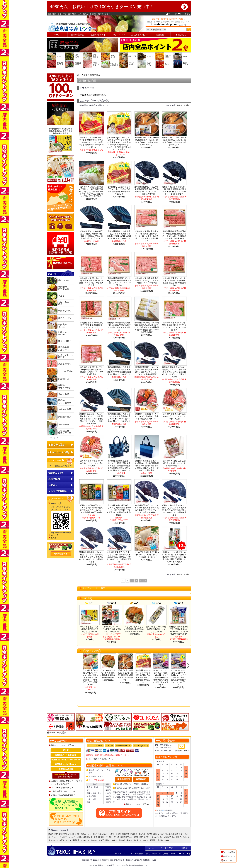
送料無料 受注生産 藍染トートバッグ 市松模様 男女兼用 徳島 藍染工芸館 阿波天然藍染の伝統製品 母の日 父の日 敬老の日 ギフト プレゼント (119, 466)
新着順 (186, 105)
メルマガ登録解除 (136, 854)
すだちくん (144, 840)
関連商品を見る (61, 554)
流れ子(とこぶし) (167, 834)
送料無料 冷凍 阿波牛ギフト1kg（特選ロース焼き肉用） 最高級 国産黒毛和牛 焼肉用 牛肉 (174, 282)
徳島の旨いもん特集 (57, 732)
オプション (52, 438)
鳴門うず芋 (144, 837)
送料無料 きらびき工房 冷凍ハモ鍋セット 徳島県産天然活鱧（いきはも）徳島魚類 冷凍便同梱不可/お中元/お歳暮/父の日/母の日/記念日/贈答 (91, 192)
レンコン (76, 834)
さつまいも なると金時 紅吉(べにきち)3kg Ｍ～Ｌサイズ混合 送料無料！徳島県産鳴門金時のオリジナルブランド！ (161, 678)
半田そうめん (98, 834)
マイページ (172, 14)
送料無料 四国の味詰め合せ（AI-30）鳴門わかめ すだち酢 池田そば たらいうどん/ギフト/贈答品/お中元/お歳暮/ (91, 509)
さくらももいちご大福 (158, 837)
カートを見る (184, 14)
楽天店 (54, 538)
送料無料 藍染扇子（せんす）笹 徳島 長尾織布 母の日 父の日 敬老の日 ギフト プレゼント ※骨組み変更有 (147, 190)
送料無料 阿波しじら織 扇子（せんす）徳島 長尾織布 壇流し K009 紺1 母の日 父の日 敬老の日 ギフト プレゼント (120, 235)
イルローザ (85, 840)
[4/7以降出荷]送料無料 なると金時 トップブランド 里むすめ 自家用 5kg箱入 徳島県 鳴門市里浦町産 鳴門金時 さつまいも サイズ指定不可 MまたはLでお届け (119, 143)
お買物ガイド (228, 856)
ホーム (57, 35)
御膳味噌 (126, 834)
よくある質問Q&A (140, 35)
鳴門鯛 (149, 834)
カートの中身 (56, 460)
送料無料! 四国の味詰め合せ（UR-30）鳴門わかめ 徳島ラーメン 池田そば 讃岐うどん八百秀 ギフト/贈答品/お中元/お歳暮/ (119, 510)
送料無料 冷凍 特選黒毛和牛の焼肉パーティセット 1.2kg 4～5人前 (91, 463)
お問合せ (53, 485)
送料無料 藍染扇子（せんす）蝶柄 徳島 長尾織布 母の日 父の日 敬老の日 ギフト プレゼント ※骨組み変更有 (147, 509)
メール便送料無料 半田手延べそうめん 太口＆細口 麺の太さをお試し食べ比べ (147, 555)
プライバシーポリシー (179, 854)
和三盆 (136, 837)
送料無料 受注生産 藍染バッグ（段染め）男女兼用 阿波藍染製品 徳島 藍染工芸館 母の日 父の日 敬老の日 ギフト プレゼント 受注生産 (147, 466)
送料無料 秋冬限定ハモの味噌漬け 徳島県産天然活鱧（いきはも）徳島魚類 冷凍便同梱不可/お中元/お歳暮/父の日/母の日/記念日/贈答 (147, 327)
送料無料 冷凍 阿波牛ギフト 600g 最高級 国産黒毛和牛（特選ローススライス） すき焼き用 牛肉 (91, 371)
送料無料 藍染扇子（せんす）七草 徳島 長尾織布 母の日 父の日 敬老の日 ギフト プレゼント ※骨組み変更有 (174, 190)
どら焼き (172, 837)
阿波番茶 (134, 834)
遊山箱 (160, 840)
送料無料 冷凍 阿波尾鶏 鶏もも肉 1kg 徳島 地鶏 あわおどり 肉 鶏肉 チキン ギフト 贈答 (119, 326)
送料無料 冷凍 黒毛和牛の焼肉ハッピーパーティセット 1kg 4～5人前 (174, 416)
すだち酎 (107, 837)
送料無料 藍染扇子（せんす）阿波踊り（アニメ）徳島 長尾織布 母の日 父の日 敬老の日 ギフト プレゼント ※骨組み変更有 (174, 372)
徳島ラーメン (86, 834)
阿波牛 (90, 837)
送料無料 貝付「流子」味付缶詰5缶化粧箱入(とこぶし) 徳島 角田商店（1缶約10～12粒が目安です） (174, 141)
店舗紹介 (160, 35)
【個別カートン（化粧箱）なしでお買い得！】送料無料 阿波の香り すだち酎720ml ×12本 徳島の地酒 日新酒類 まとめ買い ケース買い (174, 557)
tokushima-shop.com (165, 24)
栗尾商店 (76, 840)
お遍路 (167, 840)
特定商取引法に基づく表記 (157, 854)
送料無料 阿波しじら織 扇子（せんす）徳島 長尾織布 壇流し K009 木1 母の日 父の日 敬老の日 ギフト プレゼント (119, 371)
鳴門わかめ (67, 834)
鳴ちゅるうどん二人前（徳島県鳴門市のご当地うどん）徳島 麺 (89, 629)
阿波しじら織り (111, 840)
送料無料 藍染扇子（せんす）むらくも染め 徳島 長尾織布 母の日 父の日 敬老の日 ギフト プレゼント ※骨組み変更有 (119, 557)
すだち (51, 834)
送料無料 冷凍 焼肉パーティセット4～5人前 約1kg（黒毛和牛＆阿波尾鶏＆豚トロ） (147, 416)
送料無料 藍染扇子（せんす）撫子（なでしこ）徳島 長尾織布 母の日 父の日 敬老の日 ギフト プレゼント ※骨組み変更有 (174, 510)
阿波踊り (153, 840)
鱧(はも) (156, 834)
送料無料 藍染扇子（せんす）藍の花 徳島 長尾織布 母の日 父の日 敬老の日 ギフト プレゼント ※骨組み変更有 (147, 371)
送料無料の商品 (93, 75)
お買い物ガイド (98, 35)
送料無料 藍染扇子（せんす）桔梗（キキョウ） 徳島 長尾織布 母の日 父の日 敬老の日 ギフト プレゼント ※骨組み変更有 (91, 557)
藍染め (121, 840)
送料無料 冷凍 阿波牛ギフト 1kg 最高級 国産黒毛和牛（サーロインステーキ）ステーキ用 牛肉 (119, 282)
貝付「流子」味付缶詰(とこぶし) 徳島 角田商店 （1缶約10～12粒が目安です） (126, 675)
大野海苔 (179, 834)
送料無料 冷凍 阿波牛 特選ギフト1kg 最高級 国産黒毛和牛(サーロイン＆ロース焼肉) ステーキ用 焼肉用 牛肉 (174, 235)
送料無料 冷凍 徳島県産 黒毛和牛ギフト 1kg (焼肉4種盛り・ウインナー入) (91, 325)
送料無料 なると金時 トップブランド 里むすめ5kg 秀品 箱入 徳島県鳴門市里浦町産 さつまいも (119, 190)
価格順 (180, 105)
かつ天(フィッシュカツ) (69, 837)
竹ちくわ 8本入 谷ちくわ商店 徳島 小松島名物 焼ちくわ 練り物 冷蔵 (134, 629)
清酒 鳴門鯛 (98, 837)
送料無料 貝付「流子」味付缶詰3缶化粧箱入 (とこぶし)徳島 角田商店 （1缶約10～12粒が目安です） (147, 141)
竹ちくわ (55, 837)
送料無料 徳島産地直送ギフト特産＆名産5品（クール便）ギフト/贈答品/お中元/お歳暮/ (179, 630)
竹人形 (136, 840)
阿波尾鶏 (82, 837)
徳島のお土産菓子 (97, 840)
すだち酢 (142, 834)
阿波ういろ (181, 837)
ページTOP (227, 861)
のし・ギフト (119, 35)
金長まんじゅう (65, 840)
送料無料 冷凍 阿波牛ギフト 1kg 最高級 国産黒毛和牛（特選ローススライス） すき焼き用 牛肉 (91, 282)
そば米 (118, 834)
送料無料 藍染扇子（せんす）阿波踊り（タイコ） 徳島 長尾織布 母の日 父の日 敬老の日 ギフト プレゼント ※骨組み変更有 (91, 419)
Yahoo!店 (55, 535)
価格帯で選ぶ (58, 445)
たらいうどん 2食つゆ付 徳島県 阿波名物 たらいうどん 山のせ (156, 629)
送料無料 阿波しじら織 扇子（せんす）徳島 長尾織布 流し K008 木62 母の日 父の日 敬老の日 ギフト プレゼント (119, 418)
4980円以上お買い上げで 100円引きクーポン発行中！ (119, 7)
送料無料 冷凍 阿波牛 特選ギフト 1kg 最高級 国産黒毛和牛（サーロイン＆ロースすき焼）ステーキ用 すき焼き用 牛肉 (147, 236)
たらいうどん (109, 834)
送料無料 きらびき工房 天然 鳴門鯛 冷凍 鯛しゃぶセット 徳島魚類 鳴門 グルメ (174, 463)
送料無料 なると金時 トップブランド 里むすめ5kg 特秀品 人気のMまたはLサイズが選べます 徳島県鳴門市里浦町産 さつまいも (91, 142)
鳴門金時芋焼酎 (126, 837)
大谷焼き (129, 840)
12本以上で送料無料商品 (94, 95)
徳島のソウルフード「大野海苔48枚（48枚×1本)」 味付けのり (112, 629)
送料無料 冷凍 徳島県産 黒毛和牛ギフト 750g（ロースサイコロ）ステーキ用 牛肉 (147, 281)
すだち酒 (116, 837)
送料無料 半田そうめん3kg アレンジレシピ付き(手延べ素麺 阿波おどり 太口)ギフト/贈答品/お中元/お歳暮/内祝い (90, 678)
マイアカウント (121, 854)
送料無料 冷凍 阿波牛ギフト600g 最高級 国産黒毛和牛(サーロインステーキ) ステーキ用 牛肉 (174, 326)
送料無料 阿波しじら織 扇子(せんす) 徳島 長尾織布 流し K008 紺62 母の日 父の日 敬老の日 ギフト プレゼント (91, 235)
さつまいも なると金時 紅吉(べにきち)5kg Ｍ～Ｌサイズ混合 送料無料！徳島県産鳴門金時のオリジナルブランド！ (178, 678)
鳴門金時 (58, 834)
